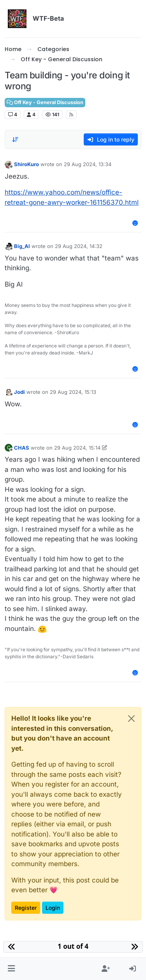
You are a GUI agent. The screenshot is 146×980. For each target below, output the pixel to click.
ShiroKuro (26, 164)
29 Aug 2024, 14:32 (79, 246)
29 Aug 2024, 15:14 (77, 448)
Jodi (19, 392)
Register (26, 908)
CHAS (22, 448)
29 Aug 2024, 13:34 (88, 164)
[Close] (131, 719)
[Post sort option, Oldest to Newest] (15, 140)
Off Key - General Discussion (45, 102)
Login (53, 908)
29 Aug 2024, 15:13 (73, 392)
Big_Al (22, 246)
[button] (11, 969)
